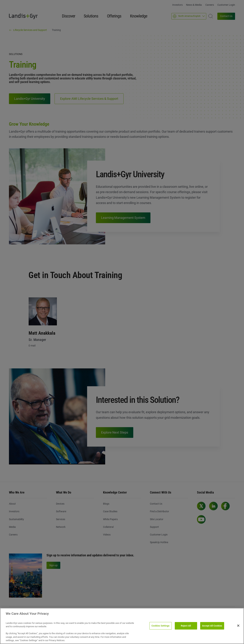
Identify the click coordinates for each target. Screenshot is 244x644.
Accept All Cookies (212, 626)
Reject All (186, 626)
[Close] (238, 626)
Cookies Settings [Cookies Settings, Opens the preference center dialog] (161, 626)
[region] (122, 626)
